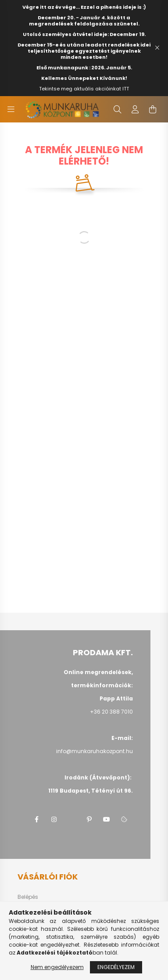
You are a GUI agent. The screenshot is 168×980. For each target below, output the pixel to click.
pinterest (89, 819)
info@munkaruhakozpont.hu (95, 751)
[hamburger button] (11, 109)
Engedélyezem (116, 967)
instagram (54, 819)
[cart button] (153, 109)
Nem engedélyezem (57, 967)
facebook (36, 819)
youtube (107, 819)
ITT (126, 89)
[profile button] (135, 109)
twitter (71, 819)
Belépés (28, 897)
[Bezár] (157, 48)
